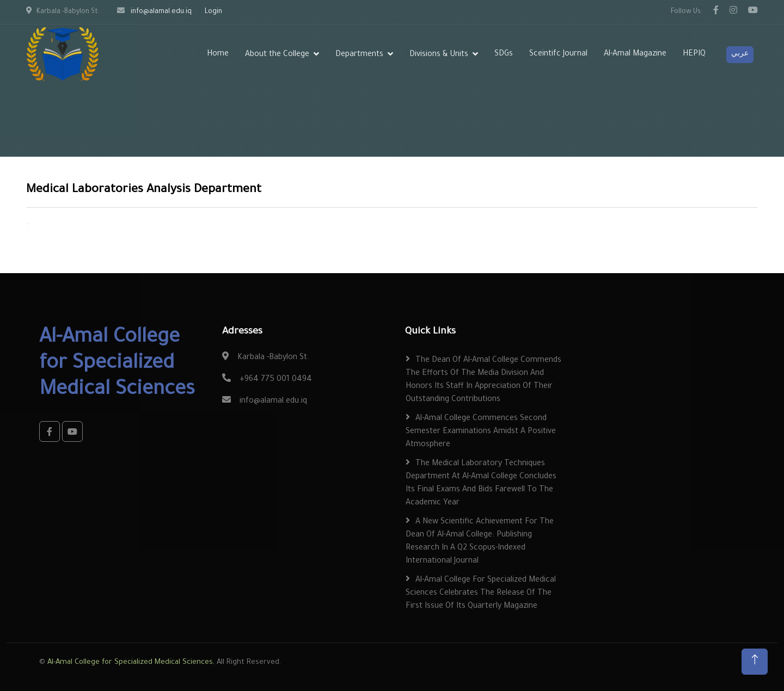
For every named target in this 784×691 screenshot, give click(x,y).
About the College (277, 55)
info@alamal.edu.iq (161, 12)
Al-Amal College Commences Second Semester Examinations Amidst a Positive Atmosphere (481, 432)
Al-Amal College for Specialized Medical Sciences (130, 662)
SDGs (504, 54)
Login (213, 12)
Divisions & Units (439, 55)
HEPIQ (694, 54)
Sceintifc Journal (558, 54)
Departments (359, 55)
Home (218, 54)
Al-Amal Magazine (635, 54)
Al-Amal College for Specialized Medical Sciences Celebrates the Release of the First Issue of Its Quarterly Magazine (481, 594)
